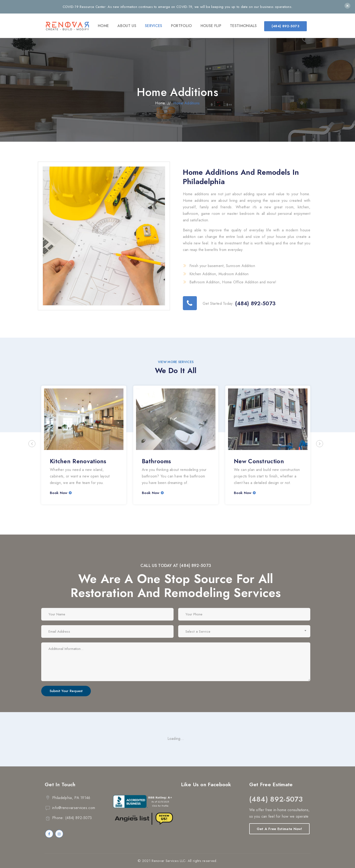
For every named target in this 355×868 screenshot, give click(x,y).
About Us (127, 26)
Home (103, 26)
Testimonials (243, 26)
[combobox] (244, 631)
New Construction (259, 461)
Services (154, 26)
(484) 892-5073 (285, 26)
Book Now (59, 493)
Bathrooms (157, 461)
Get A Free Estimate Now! (279, 829)
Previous (32, 444)
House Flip (211, 26)
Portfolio (181, 26)
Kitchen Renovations (78, 461)
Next (320, 444)
